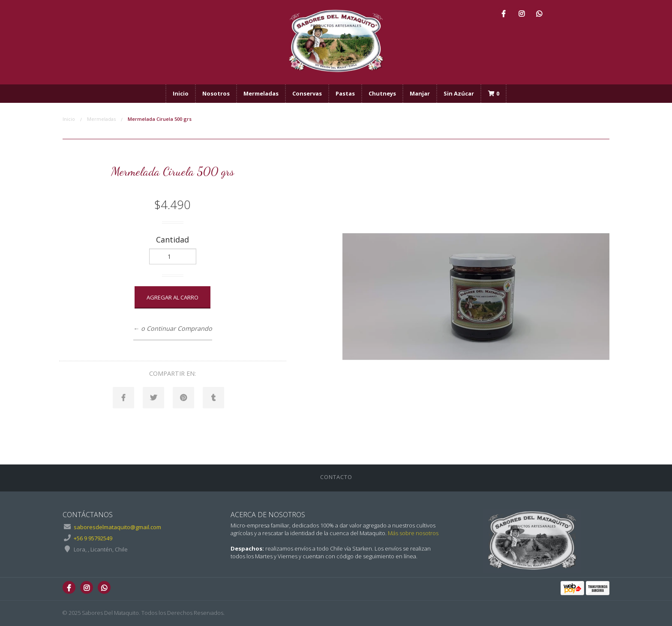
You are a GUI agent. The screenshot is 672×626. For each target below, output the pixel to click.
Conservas (307, 93)
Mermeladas (261, 93)
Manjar (420, 93)
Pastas (345, 93)
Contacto (336, 477)
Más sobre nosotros (413, 533)
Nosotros (216, 93)
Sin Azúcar (459, 93)
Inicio (181, 93)
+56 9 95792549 (93, 538)
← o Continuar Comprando (173, 328)
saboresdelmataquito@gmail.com (117, 527)
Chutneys (382, 93)
